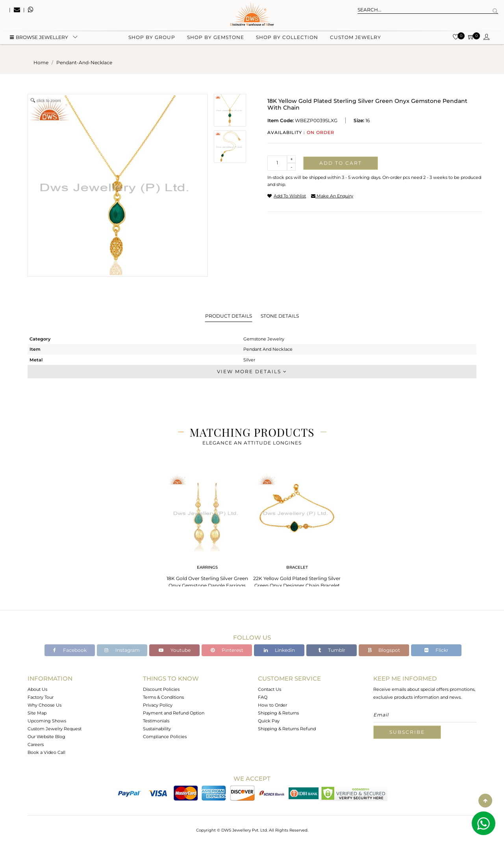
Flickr (436, 650)
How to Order (272, 705)
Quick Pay (269, 721)
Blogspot (384, 650)
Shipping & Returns (278, 713)
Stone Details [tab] (280, 316)
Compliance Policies (165, 737)
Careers (36, 744)
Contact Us (270, 689)
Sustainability (157, 729)
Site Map (37, 713)
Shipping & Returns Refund (287, 729)
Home (41, 62)
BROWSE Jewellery (39, 40)
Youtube (175, 650)
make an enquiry (332, 196)
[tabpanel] (207, 528)
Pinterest (227, 650)
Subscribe (407, 732)
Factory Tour (41, 697)
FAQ (263, 697)
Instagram (122, 650)
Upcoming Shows (47, 721)
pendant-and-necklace (84, 62)
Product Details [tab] (229, 316)
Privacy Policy (158, 705)
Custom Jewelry (356, 40)
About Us (37, 689)
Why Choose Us (44, 705)
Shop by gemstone (216, 40)
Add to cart (341, 163)
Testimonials (156, 721)
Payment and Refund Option (174, 713)
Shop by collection (287, 40)
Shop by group (152, 40)
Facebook (70, 650)
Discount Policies (161, 689)
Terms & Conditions (163, 697)
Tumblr (332, 650)
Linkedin (279, 650)
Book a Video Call (46, 752)
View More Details (252, 371)
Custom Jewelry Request (55, 729)
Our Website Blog (46, 737)
